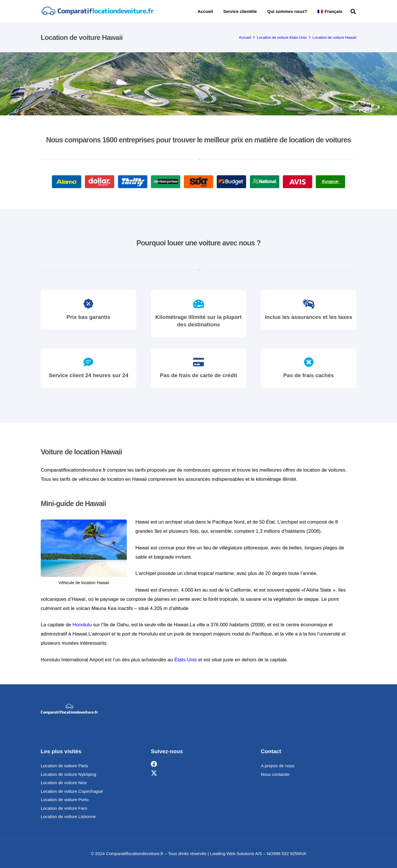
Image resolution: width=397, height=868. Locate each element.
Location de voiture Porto (65, 800)
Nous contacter (275, 774)
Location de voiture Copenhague (72, 791)
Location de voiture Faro (64, 808)
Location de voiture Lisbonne (68, 816)
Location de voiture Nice (64, 783)
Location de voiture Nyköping (68, 774)
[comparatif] (97, 12)
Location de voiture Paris (64, 766)
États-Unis (186, 660)
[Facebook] (154, 764)
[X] (154, 773)
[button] (353, 11)
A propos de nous (278, 766)
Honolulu (82, 625)
